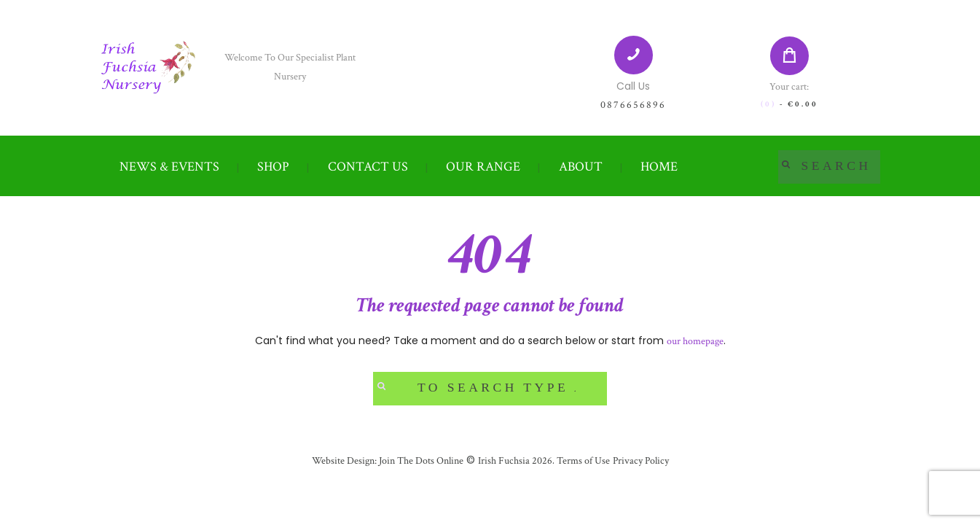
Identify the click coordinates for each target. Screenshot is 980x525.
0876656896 (633, 105)
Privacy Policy (641, 461)
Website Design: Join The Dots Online (388, 461)
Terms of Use (582, 461)
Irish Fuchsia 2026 (515, 461)
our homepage (695, 341)
